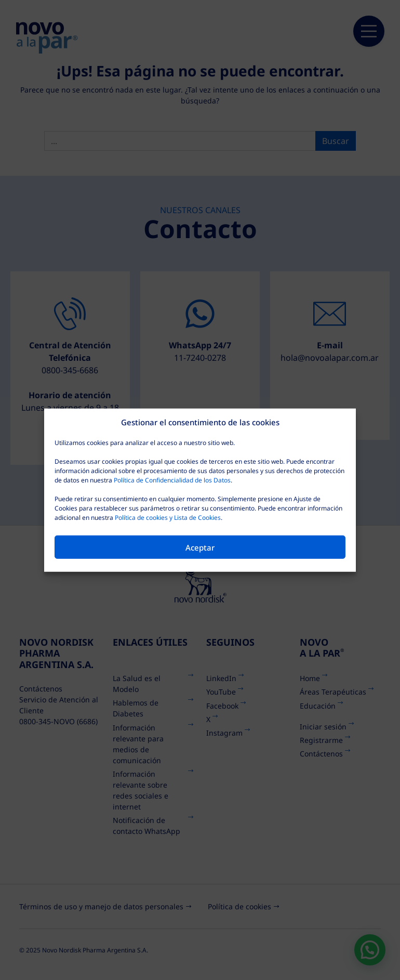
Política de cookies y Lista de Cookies (168, 518)
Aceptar (200, 547)
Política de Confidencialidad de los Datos (172, 480)
